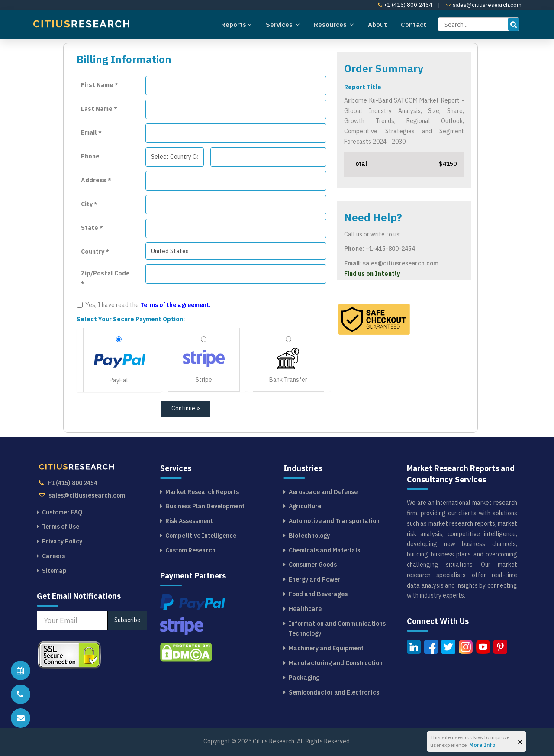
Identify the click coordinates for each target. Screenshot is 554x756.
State (92, 228)
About (377, 24)
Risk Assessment (189, 521)
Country (95, 252)
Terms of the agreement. (176, 305)
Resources (334, 24)
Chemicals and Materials (324, 550)
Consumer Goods (313, 565)
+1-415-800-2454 (390, 249)
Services (283, 24)
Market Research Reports (202, 492)
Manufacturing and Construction (336, 663)
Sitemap (54, 571)
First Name (100, 85)
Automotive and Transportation (334, 521)
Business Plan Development (205, 506)
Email (91, 132)
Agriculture (305, 506)
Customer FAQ (62, 512)
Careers (53, 556)
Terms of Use (61, 527)
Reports (237, 24)
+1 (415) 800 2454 (405, 5)
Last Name (99, 109)
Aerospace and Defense (323, 492)
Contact (414, 24)
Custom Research (190, 550)
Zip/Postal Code (105, 278)
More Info (482, 745)
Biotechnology (309, 536)
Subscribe (127, 620)
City (89, 204)
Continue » (186, 408)
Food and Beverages (318, 594)
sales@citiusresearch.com (484, 5)
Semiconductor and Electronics (334, 692)
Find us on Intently (372, 274)
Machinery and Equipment (326, 648)
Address (96, 180)
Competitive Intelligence (201, 536)
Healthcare (305, 609)
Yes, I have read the (144, 305)
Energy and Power (314, 579)
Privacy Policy (62, 541)
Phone (90, 156)
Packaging (304, 678)
